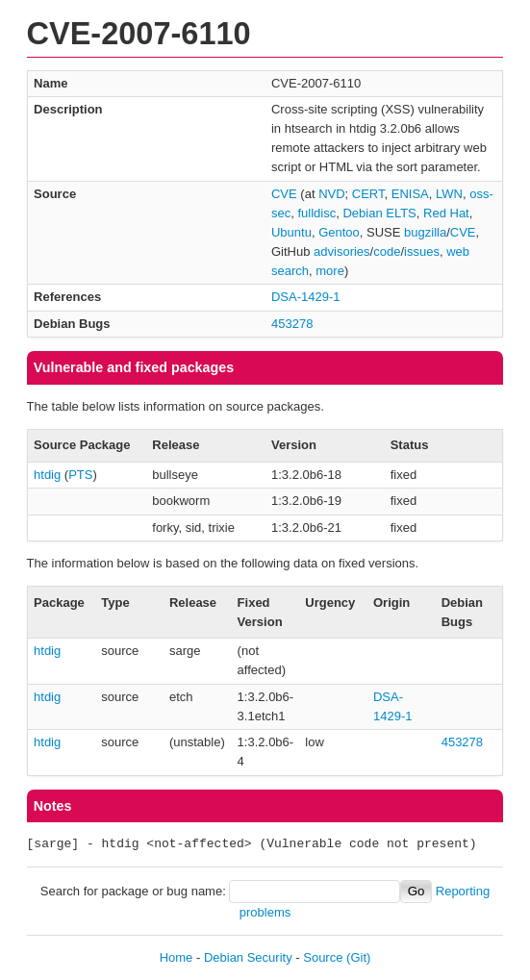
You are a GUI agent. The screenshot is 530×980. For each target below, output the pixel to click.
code (387, 251)
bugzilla (425, 232)
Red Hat (446, 213)
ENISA (410, 194)
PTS (80, 475)
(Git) (358, 957)
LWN (449, 194)
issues (422, 251)
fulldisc (316, 213)
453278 (292, 324)
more (330, 271)
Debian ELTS (379, 213)
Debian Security (248, 957)
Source (323, 957)
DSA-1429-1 (306, 297)
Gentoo (339, 232)
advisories (342, 251)
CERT (368, 194)
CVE (284, 194)
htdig (47, 475)
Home (177, 957)
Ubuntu (291, 232)
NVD (331, 194)
